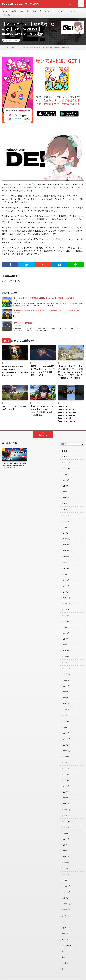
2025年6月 (65, 493)
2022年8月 (65, 690)
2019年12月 (66, 875)
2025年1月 (65, 522)
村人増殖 (7, 15)
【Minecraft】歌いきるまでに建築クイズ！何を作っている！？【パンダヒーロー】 (47, 311)
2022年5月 (65, 707)
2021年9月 (65, 753)
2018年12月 (66, 898)
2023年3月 (65, 649)
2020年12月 (66, 806)
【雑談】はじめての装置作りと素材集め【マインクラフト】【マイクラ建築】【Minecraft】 (43, 372)
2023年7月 (65, 626)
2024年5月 (65, 568)
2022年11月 (66, 672)
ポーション (71, 11)
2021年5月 (65, 777)
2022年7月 (65, 695)
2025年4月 (65, 504)
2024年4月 (65, 574)
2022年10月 (66, 678)
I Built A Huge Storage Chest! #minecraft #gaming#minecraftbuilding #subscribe (15, 372)
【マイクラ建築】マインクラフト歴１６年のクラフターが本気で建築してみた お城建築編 (43, 412)
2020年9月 (65, 823)
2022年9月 (65, 684)
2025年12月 (66, 458)
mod (22, 11)
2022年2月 (65, 724)
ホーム (4, 11)
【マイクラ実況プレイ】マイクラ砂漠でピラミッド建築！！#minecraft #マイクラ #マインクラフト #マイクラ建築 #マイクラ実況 (70, 373)
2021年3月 (65, 788)
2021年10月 (66, 748)
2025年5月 (65, 498)
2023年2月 (65, 655)
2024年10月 (66, 539)
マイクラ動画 (66, 939)
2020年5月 (65, 846)
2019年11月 (66, 881)
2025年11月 (66, 464)
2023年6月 (65, 632)
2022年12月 (66, 666)
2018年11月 (66, 904)
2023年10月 (66, 609)
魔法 (28, 11)
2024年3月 (65, 580)
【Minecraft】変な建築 (23, 323)
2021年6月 (65, 771)
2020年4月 (65, 852)
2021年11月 (66, 742)
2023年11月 (66, 603)
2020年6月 (65, 840)
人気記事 (13, 11)
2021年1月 (65, 800)
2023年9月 (65, 614)
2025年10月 (66, 469)
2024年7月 (65, 556)
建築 (35, 11)
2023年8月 (65, 620)
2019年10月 (66, 887)
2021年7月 (65, 765)
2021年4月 (65, 782)
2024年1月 (65, 591)
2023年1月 (65, 661)
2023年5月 (65, 637)
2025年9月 (65, 475)
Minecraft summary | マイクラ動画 (28, 975)
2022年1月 (65, 730)
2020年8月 (65, 829)
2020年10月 (66, 817)
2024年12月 (66, 527)
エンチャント (49, 11)
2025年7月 (65, 487)
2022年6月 (65, 701)
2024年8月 (65, 551)
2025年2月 (65, 516)
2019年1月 (65, 892)
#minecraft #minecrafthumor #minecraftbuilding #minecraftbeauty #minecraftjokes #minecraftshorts (67, 415)
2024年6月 (65, 562)
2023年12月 (66, 597)
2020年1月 (65, 869)
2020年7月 (65, 835)
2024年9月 (65, 545)
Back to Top (43, 436)
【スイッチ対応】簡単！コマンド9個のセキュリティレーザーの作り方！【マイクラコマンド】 (14, 467)
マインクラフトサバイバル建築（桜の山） (15, 409)
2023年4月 (65, 643)
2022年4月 (65, 713)
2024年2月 (65, 585)
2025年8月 (65, 481)
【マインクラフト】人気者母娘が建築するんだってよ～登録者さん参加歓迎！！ (46, 299)
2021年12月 (66, 736)
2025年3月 (65, 510)
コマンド (61, 11)
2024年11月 (66, 533)
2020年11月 (66, 811)
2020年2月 (65, 863)
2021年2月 (65, 794)
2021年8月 (65, 759)
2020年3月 (65, 858)
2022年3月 (65, 719)
